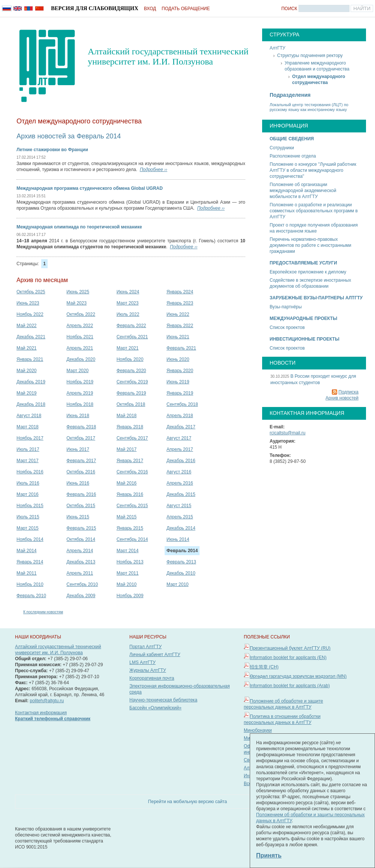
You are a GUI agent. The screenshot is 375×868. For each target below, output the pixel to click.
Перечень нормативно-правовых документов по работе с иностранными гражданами (310, 245)
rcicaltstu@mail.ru (288, 433)
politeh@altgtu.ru (47, 701)
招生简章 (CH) (264, 667)
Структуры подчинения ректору (310, 56)
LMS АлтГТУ (142, 662)
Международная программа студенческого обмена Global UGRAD (90, 188)
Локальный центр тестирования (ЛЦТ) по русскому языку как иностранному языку (309, 107)
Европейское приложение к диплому (308, 272)
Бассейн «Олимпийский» (155, 708)
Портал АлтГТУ (145, 647)
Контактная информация (41, 713)
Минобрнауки (258, 730)
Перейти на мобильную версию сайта (187, 802)
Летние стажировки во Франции (52, 150)
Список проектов (287, 327)
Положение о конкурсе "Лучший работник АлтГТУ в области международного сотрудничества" (313, 170)
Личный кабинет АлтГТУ (155, 655)
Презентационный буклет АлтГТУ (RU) (290, 648)
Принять (269, 855)
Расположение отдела (293, 156)
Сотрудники (282, 148)
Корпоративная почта (152, 678)
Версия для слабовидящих (95, 8)
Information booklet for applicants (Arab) (290, 686)
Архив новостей (342, 398)
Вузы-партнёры (286, 307)
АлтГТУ (277, 48)
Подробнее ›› (154, 170)
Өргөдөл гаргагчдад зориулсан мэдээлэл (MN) (298, 676)
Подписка (349, 392)
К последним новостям (43, 612)
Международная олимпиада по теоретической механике (79, 227)
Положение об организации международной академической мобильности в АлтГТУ (303, 191)
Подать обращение (186, 9)
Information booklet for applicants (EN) (288, 658)
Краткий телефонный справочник (53, 719)
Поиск (289, 9)
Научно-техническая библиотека (163, 700)
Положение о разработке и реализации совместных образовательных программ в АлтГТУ (314, 211)
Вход (150, 9)
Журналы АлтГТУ (148, 670)
